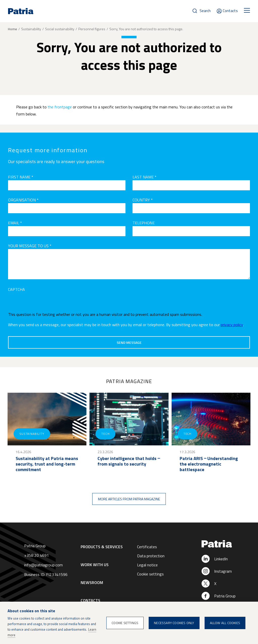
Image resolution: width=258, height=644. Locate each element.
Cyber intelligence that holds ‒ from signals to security (129, 461)
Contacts (230, 11)
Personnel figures (92, 29)
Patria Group (225, 596)
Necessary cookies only (174, 623)
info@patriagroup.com (43, 565)
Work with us (95, 565)
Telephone (144, 223)
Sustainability (31, 29)
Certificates (147, 547)
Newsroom (92, 582)
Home (12, 29)
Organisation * (23, 200)
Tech (105, 434)
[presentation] (46, 302)
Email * (15, 223)
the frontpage (60, 107)
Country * (143, 200)
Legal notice (147, 565)
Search (205, 11)
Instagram (223, 571)
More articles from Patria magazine (129, 499)
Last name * (144, 177)
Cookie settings (150, 574)
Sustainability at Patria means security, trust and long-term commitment (47, 464)
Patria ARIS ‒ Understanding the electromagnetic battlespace (209, 464)
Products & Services (102, 547)
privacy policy (232, 325)
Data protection (151, 556)
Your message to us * (30, 246)
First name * (21, 177)
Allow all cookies (225, 623)
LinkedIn (221, 559)
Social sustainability (60, 29)
